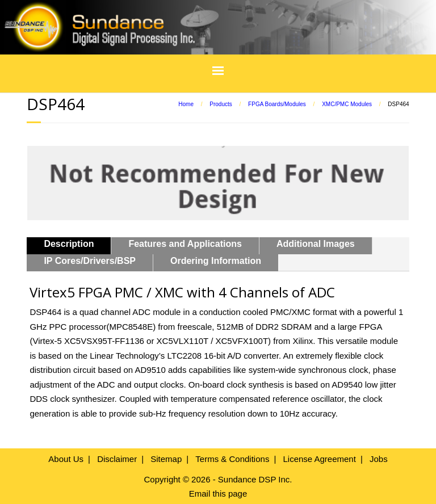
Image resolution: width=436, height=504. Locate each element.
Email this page (218, 493)
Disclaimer (117, 459)
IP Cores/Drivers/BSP (90, 261)
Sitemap (166, 459)
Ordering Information (216, 261)
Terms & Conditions (232, 459)
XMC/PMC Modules (347, 104)
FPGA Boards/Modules (277, 104)
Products (221, 104)
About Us (66, 459)
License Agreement (319, 459)
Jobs (379, 459)
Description (69, 244)
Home (186, 104)
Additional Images (316, 244)
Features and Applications (185, 244)
